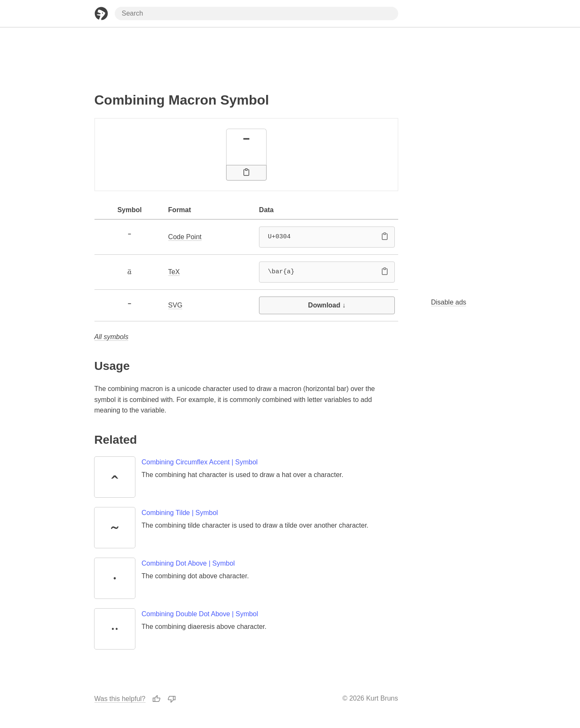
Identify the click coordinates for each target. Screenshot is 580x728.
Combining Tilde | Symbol (180, 513)
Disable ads (449, 302)
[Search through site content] (256, 13)
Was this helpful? (120, 699)
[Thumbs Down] (172, 698)
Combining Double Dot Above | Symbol (200, 614)
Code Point (185, 237)
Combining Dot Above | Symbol (188, 563)
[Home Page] (101, 13)
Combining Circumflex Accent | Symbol (200, 462)
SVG (175, 305)
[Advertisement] (246, 56)
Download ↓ (327, 305)
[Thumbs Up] (156, 698)
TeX (174, 272)
